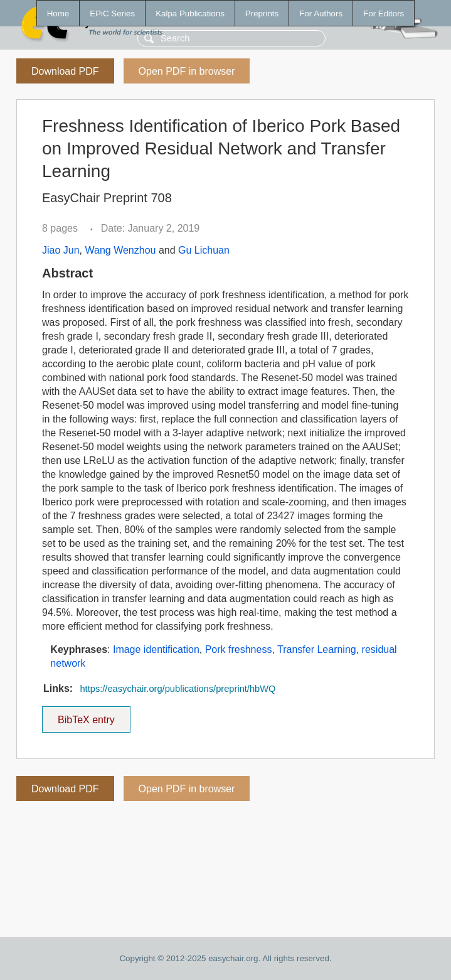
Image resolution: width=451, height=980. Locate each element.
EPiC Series (112, 13)
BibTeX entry (86, 716)
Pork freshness (239, 649)
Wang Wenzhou (120, 250)
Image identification (156, 649)
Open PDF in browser (187, 71)
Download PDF (65, 71)
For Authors (321, 13)
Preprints (262, 13)
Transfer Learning (317, 649)
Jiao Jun (61, 250)
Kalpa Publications (190, 13)
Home (58, 13)
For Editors (384, 13)
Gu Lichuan (204, 250)
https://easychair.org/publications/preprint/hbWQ (178, 689)
